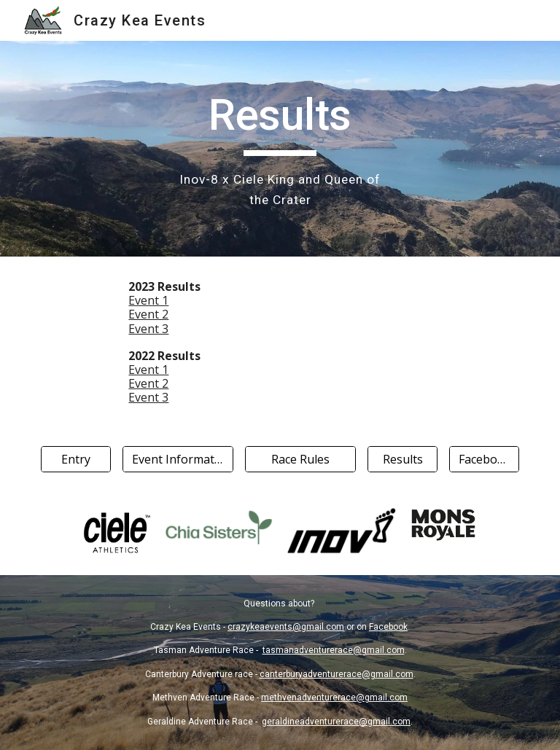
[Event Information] (178, 459)
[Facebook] (484, 459)
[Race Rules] (300, 459)
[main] (280, 149)
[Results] (402, 459)
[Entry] (75, 459)
